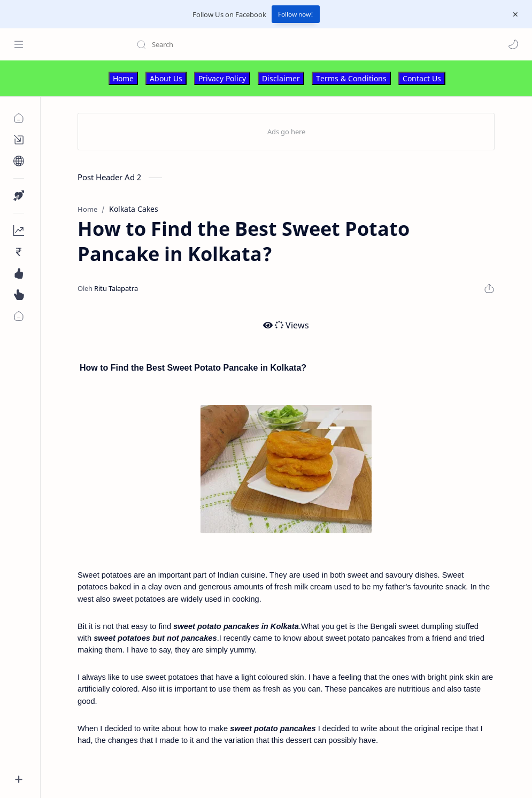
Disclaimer (281, 78)
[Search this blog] (222, 44)
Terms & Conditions (351, 78)
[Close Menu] (515, 14)
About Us (166, 78)
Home (123, 78)
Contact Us (422, 78)
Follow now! (296, 14)
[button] (513, 44)
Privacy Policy (222, 78)
